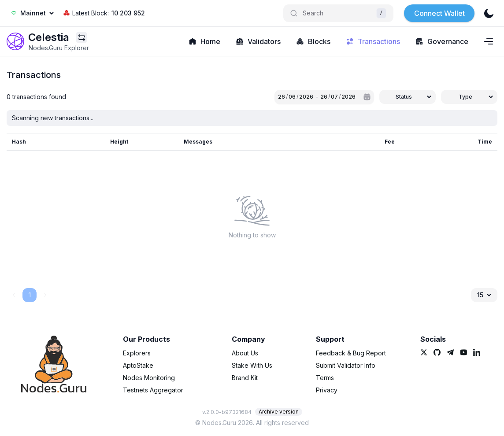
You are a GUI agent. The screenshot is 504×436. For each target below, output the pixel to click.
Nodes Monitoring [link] (149, 378)
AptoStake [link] (138, 365)
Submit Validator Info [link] (346, 365)
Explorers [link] (137, 353)
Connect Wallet (439, 13)
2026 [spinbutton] (306, 97)
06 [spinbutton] (292, 97)
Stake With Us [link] (252, 365)
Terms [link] (325, 378)
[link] (15, 41)
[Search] (338, 13)
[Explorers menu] (82, 37)
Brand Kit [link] (245, 378)
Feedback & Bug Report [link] (351, 353)
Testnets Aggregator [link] (153, 390)
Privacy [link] (327, 390)
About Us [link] (245, 353)
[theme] (489, 13)
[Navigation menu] (489, 41)
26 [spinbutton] (282, 97)
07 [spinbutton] (334, 97)
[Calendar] (367, 97)
